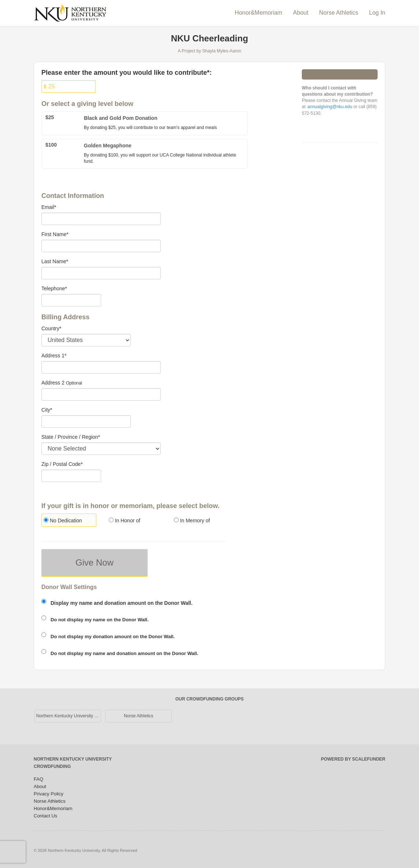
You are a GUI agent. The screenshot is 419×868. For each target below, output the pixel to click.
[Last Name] (101, 273)
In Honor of (125, 521)
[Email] (101, 219)
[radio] (68, 521)
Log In (377, 13)
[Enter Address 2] (101, 394)
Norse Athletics (339, 13)
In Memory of (192, 521)
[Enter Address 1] (101, 367)
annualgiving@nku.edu (330, 107)
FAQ (38, 779)
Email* (49, 207)
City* (47, 410)
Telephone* (54, 288)
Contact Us (45, 816)
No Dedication (63, 521)
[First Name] (101, 246)
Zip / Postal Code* (62, 464)
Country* (51, 328)
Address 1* (54, 356)
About (301, 13)
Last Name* (55, 261)
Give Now (94, 562)
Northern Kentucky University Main (69, 716)
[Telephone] (71, 300)
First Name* (55, 234)
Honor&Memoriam (259, 13)
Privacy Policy (49, 794)
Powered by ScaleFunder (353, 759)
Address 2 (53, 383)
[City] (86, 422)
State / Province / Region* (71, 437)
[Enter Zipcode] (71, 476)
